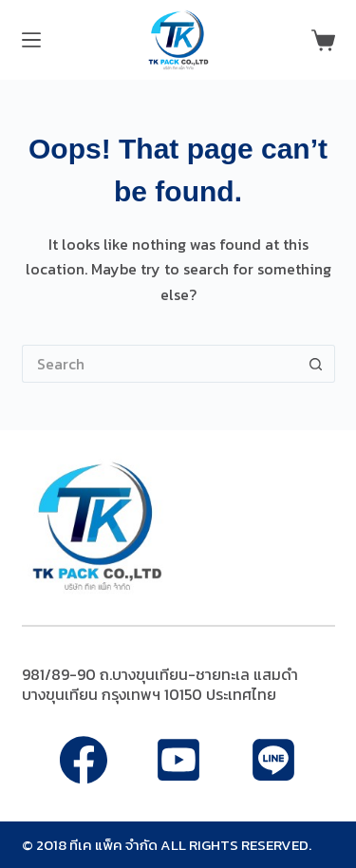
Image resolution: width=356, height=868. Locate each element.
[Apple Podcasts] (273, 760)
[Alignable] (178, 760)
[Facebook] (84, 760)
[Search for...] (159, 364)
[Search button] (316, 364)
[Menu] (31, 40)
